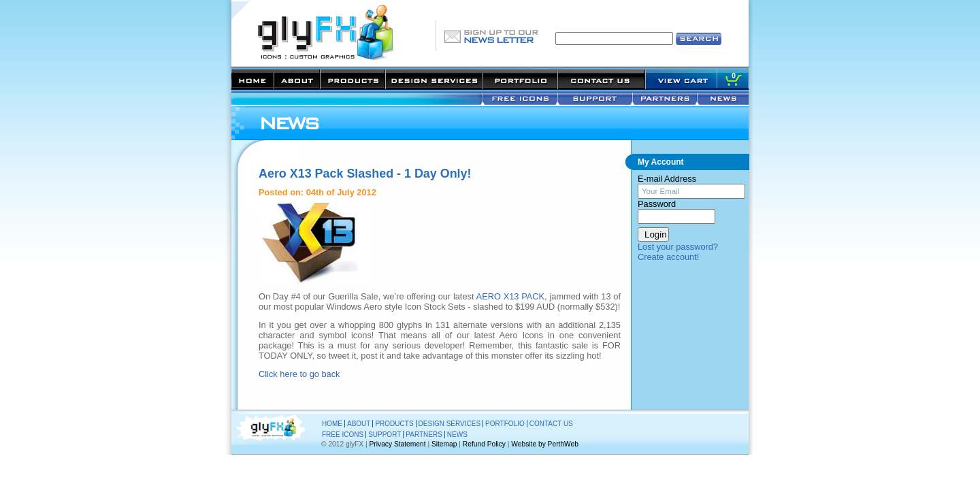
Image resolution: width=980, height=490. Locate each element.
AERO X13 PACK (511, 296)
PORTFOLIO (505, 424)
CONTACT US (551, 424)
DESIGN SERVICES (450, 424)
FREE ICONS (343, 435)
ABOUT (359, 424)
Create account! (668, 257)
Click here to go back (299, 374)
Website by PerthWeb (545, 444)
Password (657, 204)
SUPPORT (385, 435)
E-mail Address (667, 179)
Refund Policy (484, 444)
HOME (332, 424)
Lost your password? (678, 247)
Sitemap (444, 444)
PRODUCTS (394, 424)
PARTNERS (424, 435)
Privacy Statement (398, 444)
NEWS (457, 435)
